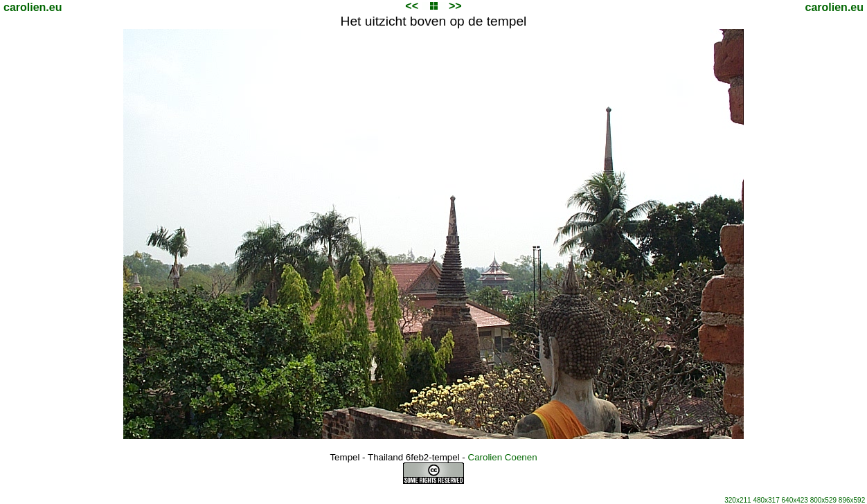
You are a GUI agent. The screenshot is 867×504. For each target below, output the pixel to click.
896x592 (852, 500)
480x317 (766, 500)
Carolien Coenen (503, 457)
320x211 (738, 500)
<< (412, 6)
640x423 (795, 500)
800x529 (823, 500)
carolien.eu (33, 7)
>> (455, 6)
